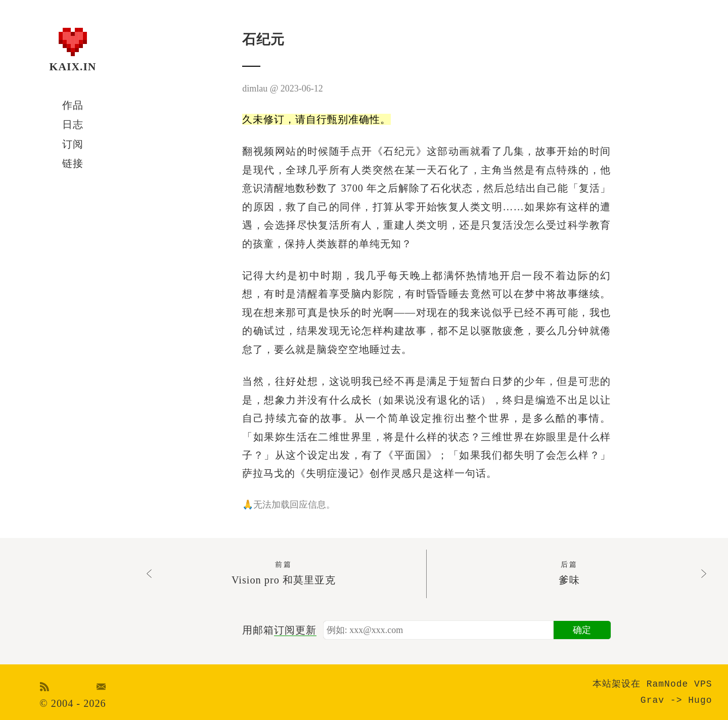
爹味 (569, 572)
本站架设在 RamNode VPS (652, 684)
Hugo (700, 700)
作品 (73, 105)
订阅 (73, 144)
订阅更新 (295, 630)
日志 (73, 124)
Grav (652, 700)
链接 (73, 163)
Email (101, 687)
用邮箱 (279, 630)
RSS (45, 687)
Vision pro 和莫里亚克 (283, 572)
